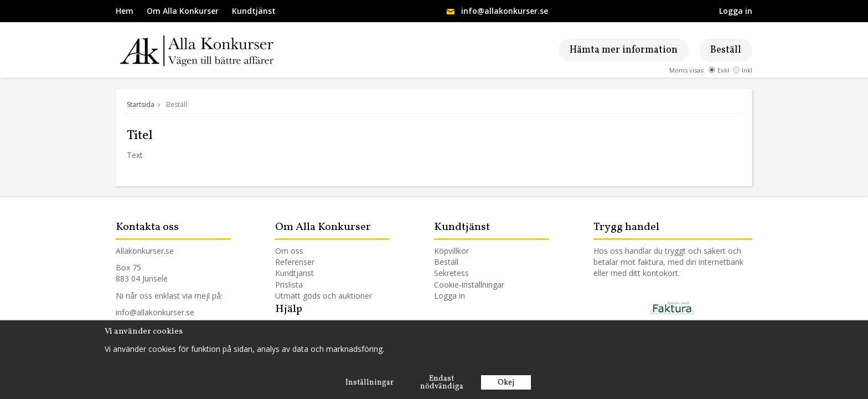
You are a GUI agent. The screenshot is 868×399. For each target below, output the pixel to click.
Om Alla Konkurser (183, 11)
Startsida (141, 104)
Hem (125, 11)
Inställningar (370, 383)
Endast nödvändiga (442, 383)
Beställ (726, 50)
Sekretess (451, 273)
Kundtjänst (254, 11)
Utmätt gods (298, 296)
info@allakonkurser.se (505, 11)
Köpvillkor (451, 251)
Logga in (736, 11)
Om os (287, 251)
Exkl (719, 70)
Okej (506, 383)
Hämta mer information (624, 50)
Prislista (289, 285)
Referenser (295, 262)
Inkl (743, 70)
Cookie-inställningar (469, 285)
